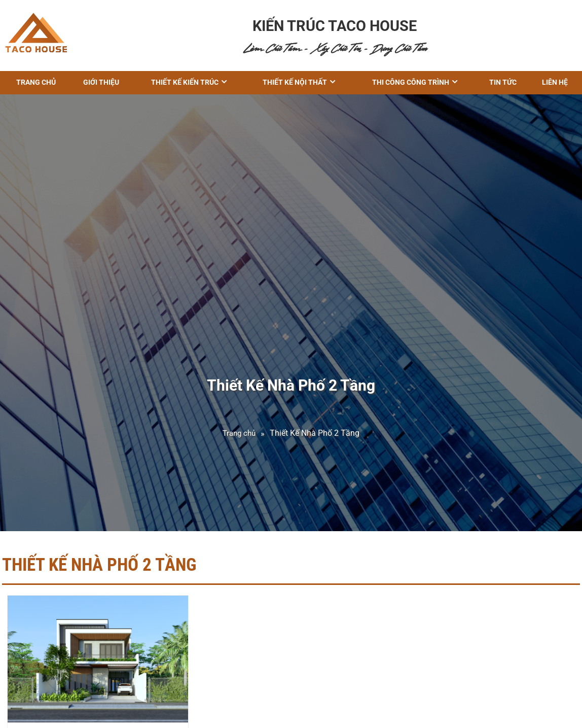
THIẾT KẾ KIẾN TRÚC (185, 82)
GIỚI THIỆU (101, 82)
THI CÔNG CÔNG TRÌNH (411, 82)
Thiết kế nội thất (295, 82)
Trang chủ (36, 82)
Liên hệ (555, 82)
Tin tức (503, 82)
